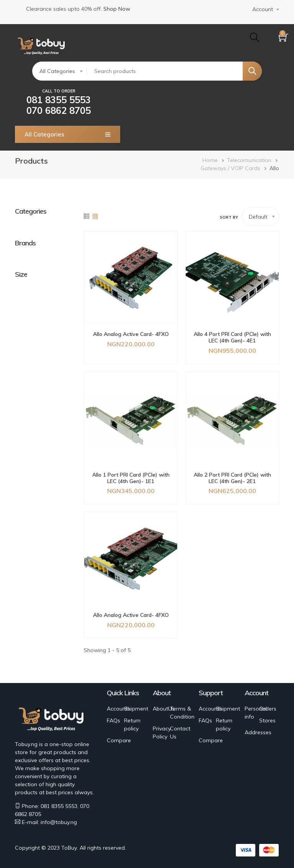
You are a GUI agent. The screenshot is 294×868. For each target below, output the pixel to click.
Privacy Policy (162, 733)
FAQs (114, 720)
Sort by (229, 217)
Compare (119, 740)
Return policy (132, 724)
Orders (268, 709)
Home (210, 160)
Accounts (118, 709)
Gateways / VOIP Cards (230, 168)
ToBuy (69, 848)
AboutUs (164, 709)
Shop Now (117, 9)
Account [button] (263, 9)
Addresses (258, 732)
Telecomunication (249, 160)
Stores (267, 720)
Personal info (256, 713)
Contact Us (180, 733)
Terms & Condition (182, 713)
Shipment (136, 709)
